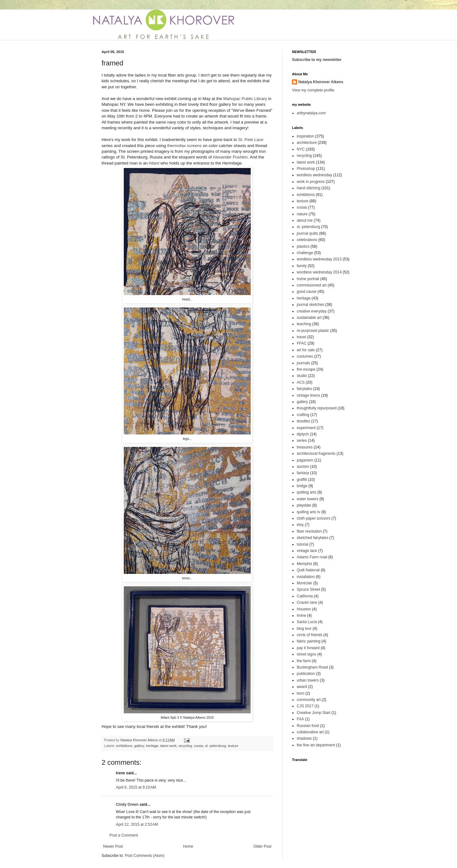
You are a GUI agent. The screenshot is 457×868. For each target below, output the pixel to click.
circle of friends (310, 635)
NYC (301, 149)
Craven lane (307, 602)
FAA (300, 719)
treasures (305, 447)
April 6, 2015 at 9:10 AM (136, 787)
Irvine (301, 616)
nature (302, 214)
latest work (169, 746)
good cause (307, 292)
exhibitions (124, 746)
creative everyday (312, 311)
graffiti (302, 480)
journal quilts (307, 233)
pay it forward (308, 648)
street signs (306, 654)
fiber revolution (309, 531)
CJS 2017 (305, 706)
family (302, 266)
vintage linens (308, 395)
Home (188, 846)
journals (303, 363)
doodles (303, 421)
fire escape (306, 369)
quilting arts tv (308, 512)
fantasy (303, 473)
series (302, 441)
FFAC (302, 343)
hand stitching (308, 188)
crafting (303, 415)
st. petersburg (215, 746)
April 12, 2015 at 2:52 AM (137, 824)
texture (233, 746)
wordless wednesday (314, 175)
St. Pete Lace (251, 140)
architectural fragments (316, 454)
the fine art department (316, 745)
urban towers (308, 680)
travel (301, 337)
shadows (304, 738)
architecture (307, 143)
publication (306, 674)
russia (199, 746)
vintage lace (307, 551)
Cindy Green (127, 804)
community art (309, 700)
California (305, 596)
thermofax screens (184, 146)
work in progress (311, 182)
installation (306, 577)
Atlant (154, 163)
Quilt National (308, 570)
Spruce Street (308, 589)
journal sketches (311, 305)
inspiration (305, 136)
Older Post (262, 846)
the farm (304, 661)
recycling (185, 746)
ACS (301, 382)
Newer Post (113, 846)
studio (302, 376)
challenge (305, 253)
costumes (305, 356)
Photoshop (306, 169)
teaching (304, 324)
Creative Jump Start (314, 713)
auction (303, 467)
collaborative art (310, 732)
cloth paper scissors (314, 518)
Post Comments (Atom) (145, 856)
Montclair (305, 583)
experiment (306, 428)
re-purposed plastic (313, 331)
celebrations (307, 240)
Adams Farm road (312, 557)
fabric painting (309, 641)
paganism (305, 460)
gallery (139, 746)
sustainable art (309, 318)
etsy (300, 525)
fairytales (304, 389)
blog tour (304, 629)
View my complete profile (313, 90)
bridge (302, 486)
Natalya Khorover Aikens (321, 82)
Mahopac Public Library (245, 99)
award (302, 687)
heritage (152, 746)
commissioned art (312, 285)
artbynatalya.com (311, 113)
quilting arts (306, 492)
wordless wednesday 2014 (319, 272)
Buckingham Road (312, 667)
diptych (303, 434)
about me (305, 220)
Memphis (305, 564)
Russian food (308, 726)
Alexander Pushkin (230, 157)
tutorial (302, 544)
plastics (303, 246)
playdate (304, 505)
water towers (308, 499)
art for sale (306, 350)
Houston (304, 609)
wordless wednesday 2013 (319, 259)
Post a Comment (124, 835)
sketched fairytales (312, 538)
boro (301, 693)
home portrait (308, 279)
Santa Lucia (307, 622)
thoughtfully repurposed (317, 408)
